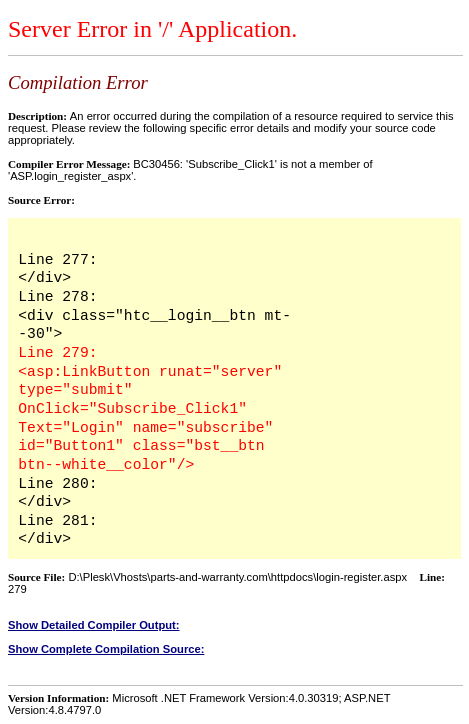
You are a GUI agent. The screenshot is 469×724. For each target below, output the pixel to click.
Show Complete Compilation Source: (106, 649)
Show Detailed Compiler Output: (94, 625)
